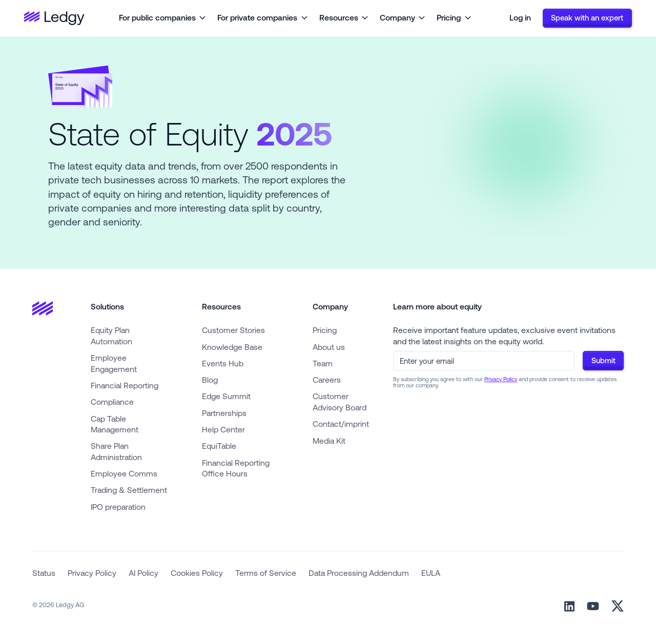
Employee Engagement (114, 363)
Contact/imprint (341, 424)
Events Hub (223, 363)
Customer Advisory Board (340, 402)
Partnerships (224, 413)
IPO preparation (118, 507)
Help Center (223, 429)
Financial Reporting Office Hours (236, 468)
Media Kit (329, 441)
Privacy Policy (501, 379)
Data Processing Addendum (359, 573)
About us (329, 347)
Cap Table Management (115, 424)
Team (323, 363)
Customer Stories (233, 330)
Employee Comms (124, 473)
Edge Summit (226, 396)
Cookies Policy (197, 573)
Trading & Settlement (129, 490)
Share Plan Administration (116, 451)
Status (44, 573)
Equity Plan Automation (111, 336)
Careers (327, 380)
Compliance (112, 402)
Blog (210, 380)
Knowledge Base (232, 347)
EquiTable (219, 446)
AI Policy (143, 573)
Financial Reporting (125, 385)
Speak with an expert (587, 18)
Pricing (325, 330)
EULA (431, 573)
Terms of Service (266, 573)
